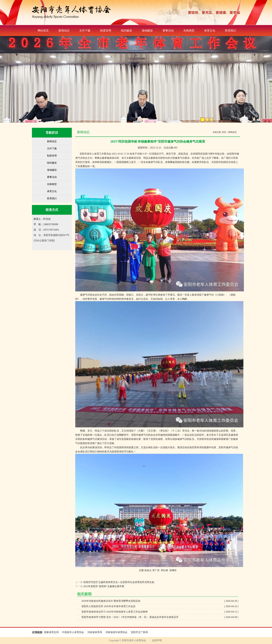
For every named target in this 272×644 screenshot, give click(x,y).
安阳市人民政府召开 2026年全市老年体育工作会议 (160, 606)
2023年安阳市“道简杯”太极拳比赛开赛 (104, 586)
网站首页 (43, 31)
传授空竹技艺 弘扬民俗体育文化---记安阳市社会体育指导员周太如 (119, 582)
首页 (224, 132)
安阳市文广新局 (139, 632)
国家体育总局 (51, 632)
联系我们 (231, 31)
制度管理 (106, 31)
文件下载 (85, 31)
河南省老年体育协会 (116, 632)
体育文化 (210, 31)
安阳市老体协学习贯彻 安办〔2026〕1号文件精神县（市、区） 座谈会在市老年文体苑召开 (160, 617)
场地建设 (147, 31)
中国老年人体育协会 (73, 632)
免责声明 (157, 640)
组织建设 (126, 31)
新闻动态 (64, 31)
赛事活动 (168, 31)
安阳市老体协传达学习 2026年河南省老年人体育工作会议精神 (160, 612)
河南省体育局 (95, 632)
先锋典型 (189, 31)
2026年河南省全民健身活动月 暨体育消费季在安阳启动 (160, 601)
